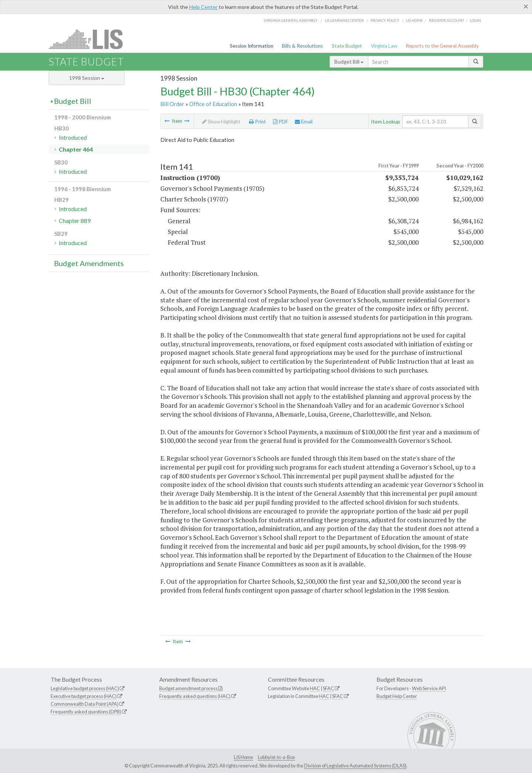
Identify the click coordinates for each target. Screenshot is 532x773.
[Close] (526, 6)
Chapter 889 (75, 221)
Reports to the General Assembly (442, 46)
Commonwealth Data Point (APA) (85, 704)
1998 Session (87, 78)
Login (475, 20)
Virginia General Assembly (291, 20)
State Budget (347, 46)
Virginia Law (384, 46)
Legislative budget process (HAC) (85, 688)
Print (258, 122)
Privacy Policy (385, 20)
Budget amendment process (188, 688)
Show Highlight (221, 122)
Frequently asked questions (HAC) (195, 696)
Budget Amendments (89, 263)
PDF (281, 122)
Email (304, 122)
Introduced (73, 137)
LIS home (415, 20)
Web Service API (429, 688)
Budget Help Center (397, 696)
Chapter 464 (76, 149)
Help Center (203, 7)
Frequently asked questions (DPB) (86, 712)
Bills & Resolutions (302, 46)
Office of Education (213, 104)
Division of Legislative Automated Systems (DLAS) (355, 766)
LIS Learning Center (344, 20)
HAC (315, 688)
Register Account (446, 20)
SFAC (328, 688)
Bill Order (172, 104)
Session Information (252, 46)
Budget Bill (349, 62)
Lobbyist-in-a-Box (276, 757)
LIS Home (243, 757)
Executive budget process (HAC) (84, 696)
